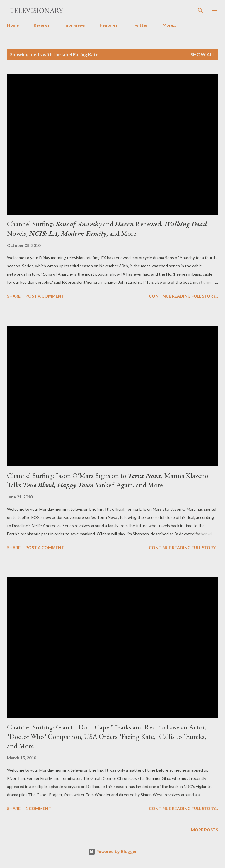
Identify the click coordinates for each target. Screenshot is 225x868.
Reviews (42, 25)
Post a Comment (45, 296)
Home (13, 25)
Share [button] (14, 296)
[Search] (200, 11)
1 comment (38, 808)
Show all (203, 54)
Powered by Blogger (112, 851)
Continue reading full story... (183, 296)
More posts (204, 830)
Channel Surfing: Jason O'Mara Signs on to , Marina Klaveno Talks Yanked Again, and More (108, 480)
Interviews (75, 25)
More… (169, 25)
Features (109, 25)
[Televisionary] (36, 10)
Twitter (140, 25)
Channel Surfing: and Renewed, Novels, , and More (107, 229)
